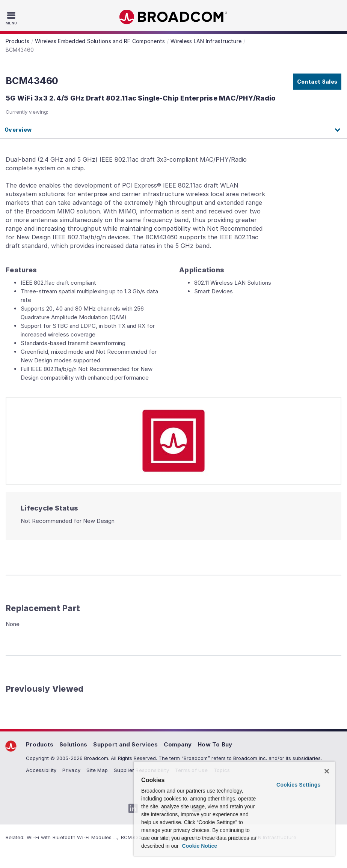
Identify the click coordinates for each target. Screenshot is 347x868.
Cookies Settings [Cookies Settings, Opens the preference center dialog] (299, 785)
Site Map (97, 770)
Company (178, 744)
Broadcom (173, 17)
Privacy (71, 770)
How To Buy (215, 744)
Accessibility (41, 770)
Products (40, 744)
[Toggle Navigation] (12, 18)
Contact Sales (317, 82)
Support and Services (125, 744)
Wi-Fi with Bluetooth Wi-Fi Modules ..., (73, 837)
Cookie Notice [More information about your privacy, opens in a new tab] (199, 846)
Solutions (73, 744)
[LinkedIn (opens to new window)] (133, 809)
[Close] (327, 771)
